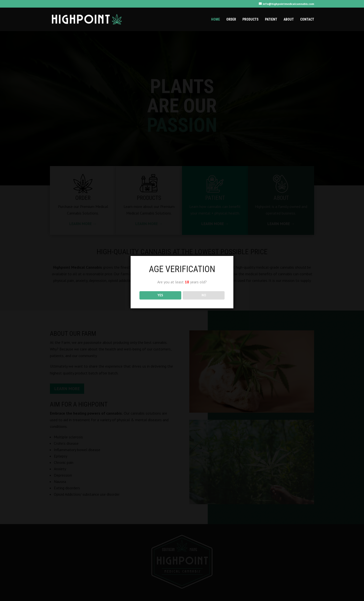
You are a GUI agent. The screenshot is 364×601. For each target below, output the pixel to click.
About (289, 19)
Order (231, 19)
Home (216, 19)
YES (160, 295)
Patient (271, 19)
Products (250, 19)
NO (204, 295)
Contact (307, 19)
